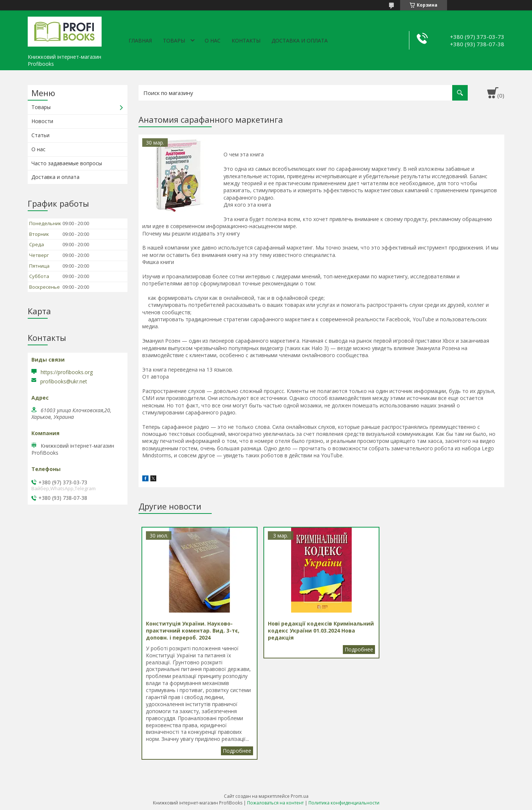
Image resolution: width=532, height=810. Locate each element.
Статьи (40, 135)
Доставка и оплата (300, 40)
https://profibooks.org (67, 372)
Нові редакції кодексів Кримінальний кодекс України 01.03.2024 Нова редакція (359, 650)
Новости (42, 121)
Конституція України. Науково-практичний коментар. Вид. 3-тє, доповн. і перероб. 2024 (237, 751)
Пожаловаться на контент (275, 803)
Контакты (246, 40)
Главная (140, 40)
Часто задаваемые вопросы (67, 163)
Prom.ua (300, 796)
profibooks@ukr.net (64, 382)
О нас (213, 40)
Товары (174, 40)
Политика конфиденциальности (344, 803)
